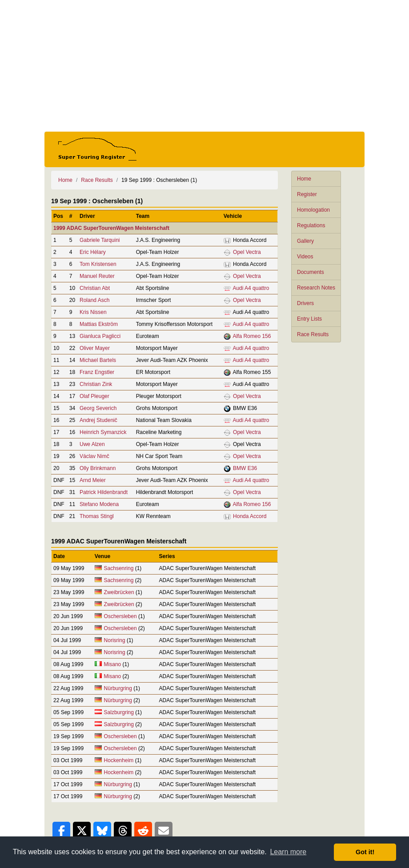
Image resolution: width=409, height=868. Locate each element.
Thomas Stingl (97, 516)
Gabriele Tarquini (100, 240)
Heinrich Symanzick (103, 432)
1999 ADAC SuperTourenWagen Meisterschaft (111, 228)
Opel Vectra (247, 252)
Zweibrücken (119, 592)
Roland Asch (94, 300)
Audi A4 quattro (251, 288)
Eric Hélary (93, 252)
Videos (305, 257)
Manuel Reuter (97, 276)
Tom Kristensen (98, 264)
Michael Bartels (98, 360)
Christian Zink (96, 384)
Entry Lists (309, 319)
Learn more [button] (288, 852)
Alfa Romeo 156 (252, 336)
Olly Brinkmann (98, 468)
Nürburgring (119, 688)
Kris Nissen (93, 312)
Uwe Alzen (92, 444)
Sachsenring (119, 568)
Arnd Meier (93, 480)
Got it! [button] (365, 852)
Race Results (313, 334)
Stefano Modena (99, 504)
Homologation (313, 210)
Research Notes (316, 288)
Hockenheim (119, 760)
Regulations (311, 225)
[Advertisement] (204, 66)
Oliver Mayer (95, 348)
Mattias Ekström (99, 324)
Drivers (305, 303)
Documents (311, 272)
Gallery (305, 241)
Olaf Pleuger (94, 396)
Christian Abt (95, 288)
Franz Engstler (97, 372)
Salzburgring (119, 712)
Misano (113, 664)
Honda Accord (250, 516)
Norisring (115, 640)
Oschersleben (120, 616)
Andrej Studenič (98, 420)
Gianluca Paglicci (100, 336)
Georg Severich (98, 408)
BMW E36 (245, 468)
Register (307, 194)
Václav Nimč (94, 456)
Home (304, 179)
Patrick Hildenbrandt (104, 492)
